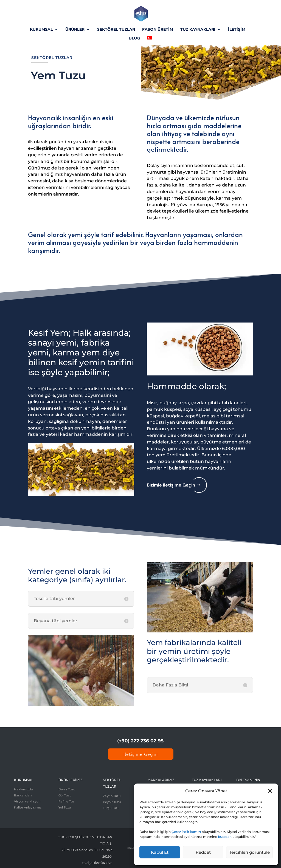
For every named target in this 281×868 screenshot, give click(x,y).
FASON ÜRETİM (158, 30)
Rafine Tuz (66, 801)
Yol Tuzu (65, 807)
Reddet (203, 852)
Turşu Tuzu (111, 808)
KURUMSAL (41, 30)
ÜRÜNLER (75, 30)
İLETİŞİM (237, 30)
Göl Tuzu (65, 795)
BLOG (134, 38)
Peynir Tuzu (112, 802)
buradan (225, 837)
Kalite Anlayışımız (28, 807)
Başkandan (23, 795)
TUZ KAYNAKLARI (198, 30)
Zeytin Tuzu (112, 796)
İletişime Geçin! (141, 754)
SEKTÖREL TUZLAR (116, 30)
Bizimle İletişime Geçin (171, 485)
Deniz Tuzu (67, 789)
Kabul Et (160, 852)
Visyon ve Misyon (27, 801)
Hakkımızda (23, 789)
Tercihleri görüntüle (249, 852)
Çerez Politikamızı (186, 832)
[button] (270, 791)
